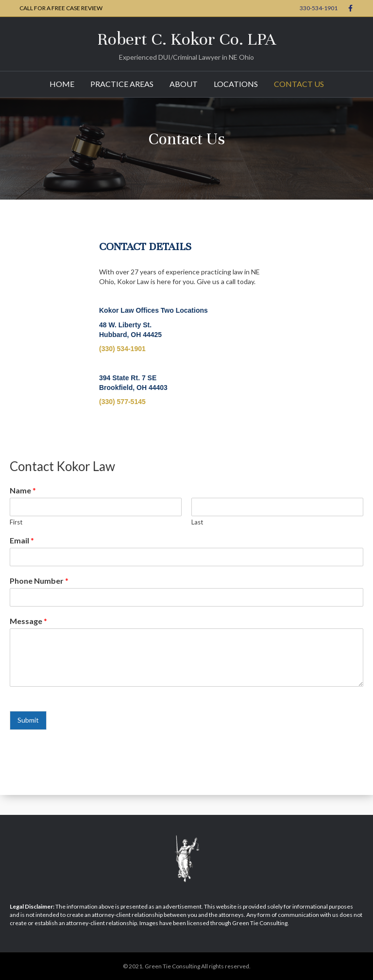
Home (62, 84)
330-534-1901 (319, 8)
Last (197, 522)
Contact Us (299, 84)
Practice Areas (122, 84)
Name (23, 490)
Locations (236, 84)
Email (22, 540)
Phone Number (39, 581)
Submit (28, 720)
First (16, 522)
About (184, 84)
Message (28, 621)
